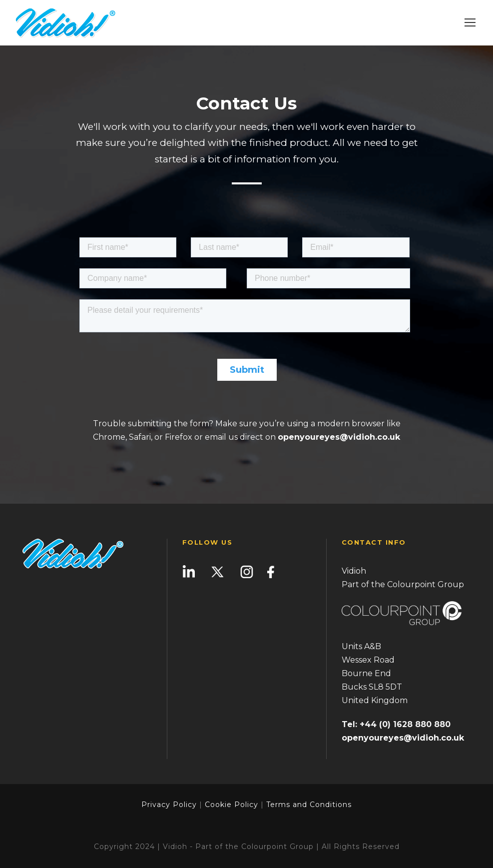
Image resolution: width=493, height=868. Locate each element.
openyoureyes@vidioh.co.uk (339, 437)
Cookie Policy (232, 805)
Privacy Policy (169, 805)
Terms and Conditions (308, 805)
